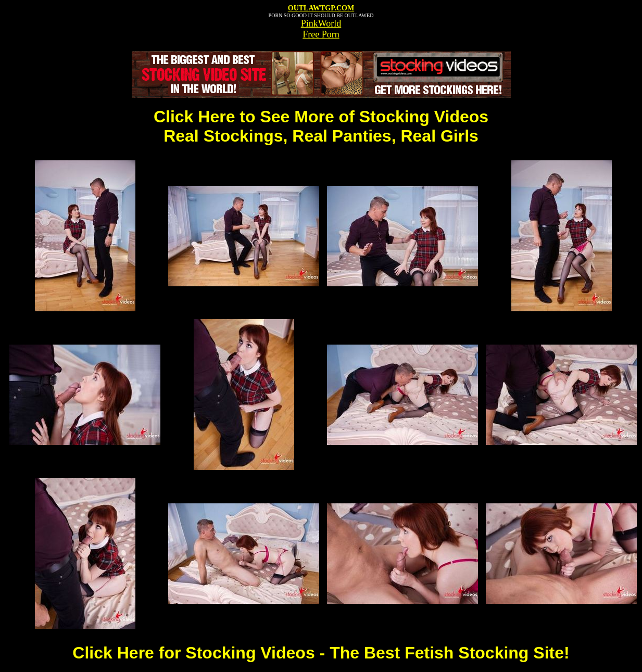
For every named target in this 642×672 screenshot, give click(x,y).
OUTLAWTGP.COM (321, 8)
